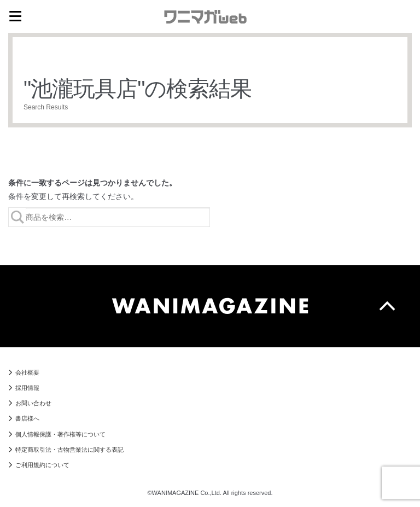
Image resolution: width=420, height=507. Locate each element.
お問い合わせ (33, 403)
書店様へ (27, 418)
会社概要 (27, 372)
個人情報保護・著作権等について (60, 434)
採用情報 (27, 388)
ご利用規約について (42, 465)
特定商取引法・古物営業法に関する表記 (69, 450)
